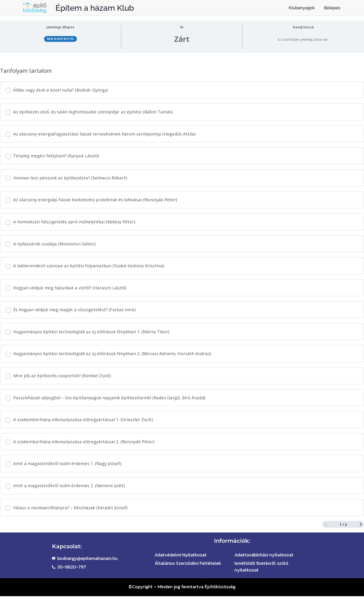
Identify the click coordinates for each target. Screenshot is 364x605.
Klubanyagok (302, 8)
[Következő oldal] (361, 531)
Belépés (332, 8)
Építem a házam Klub (95, 8)
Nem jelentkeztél (60, 39)
